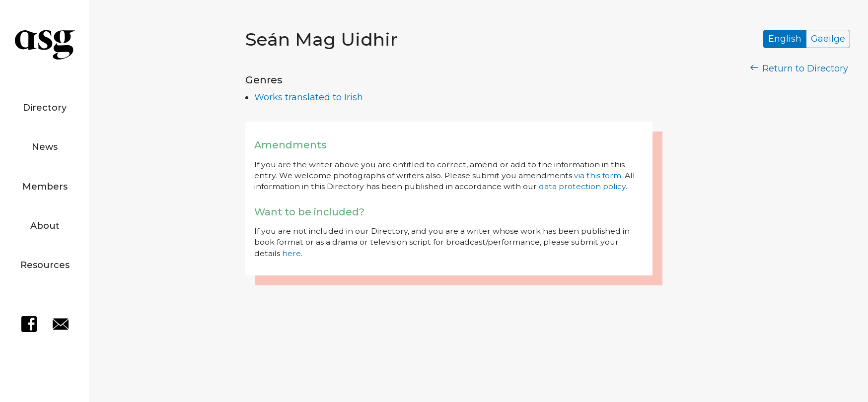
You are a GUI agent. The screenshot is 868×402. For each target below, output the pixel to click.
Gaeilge (828, 39)
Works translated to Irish (309, 97)
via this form (598, 175)
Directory (45, 108)
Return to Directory (799, 68)
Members (45, 187)
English (785, 39)
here (291, 253)
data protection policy (582, 186)
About (45, 226)
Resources (45, 265)
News (45, 147)
